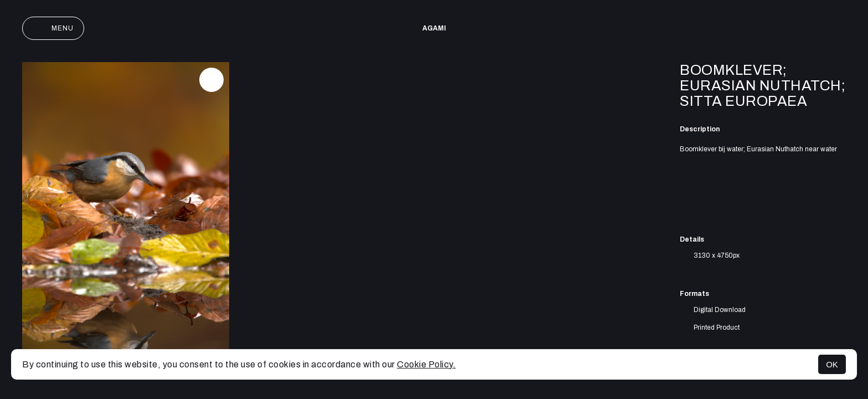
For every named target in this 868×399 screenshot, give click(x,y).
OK (832, 364)
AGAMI (434, 28)
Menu (53, 28)
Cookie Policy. (426, 364)
